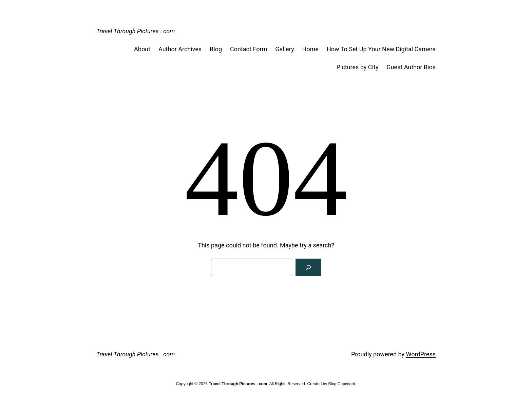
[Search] (308, 267)
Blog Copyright (341, 384)
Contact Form (249, 49)
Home (310, 49)
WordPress (421, 354)
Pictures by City (358, 67)
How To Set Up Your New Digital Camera (381, 49)
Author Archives (180, 49)
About (142, 49)
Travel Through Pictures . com (136, 31)
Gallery (284, 49)
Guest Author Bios (411, 67)
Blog (216, 49)
